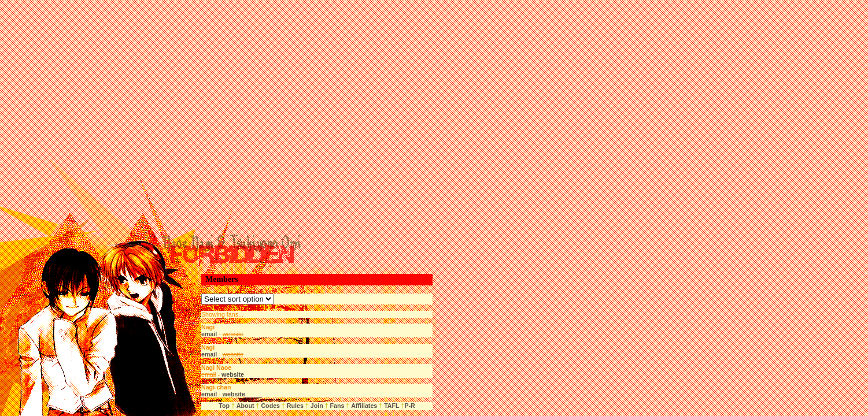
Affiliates (364, 406)
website (233, 374)
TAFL (391, 406)
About (245, 406)
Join (317, 406)
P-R (409, 406)
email (209, 334)
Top (224, 406)
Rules (295, 406)
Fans (337, 406)
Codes (270, 406)
